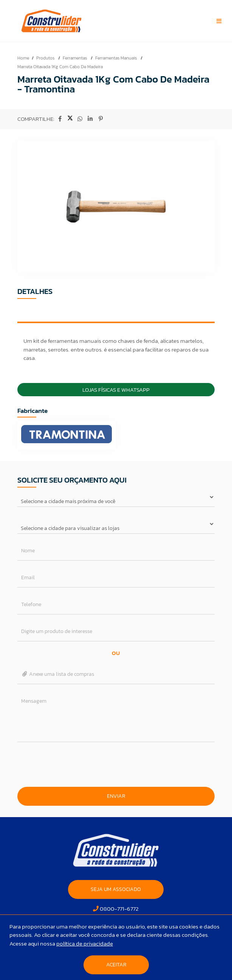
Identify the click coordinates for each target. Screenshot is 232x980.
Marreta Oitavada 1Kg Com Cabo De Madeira (60, 67)
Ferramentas (75, 58)
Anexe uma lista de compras (58, 674)
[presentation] (116, 764)
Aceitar (116, 965)
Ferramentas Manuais (117, 58)
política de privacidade (85, 943)
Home (23, 58)
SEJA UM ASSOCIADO (116, 889)
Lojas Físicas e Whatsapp (116, 390)
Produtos (46, 58)
